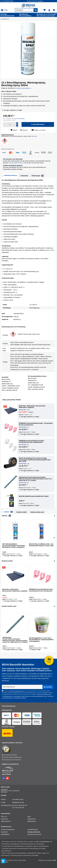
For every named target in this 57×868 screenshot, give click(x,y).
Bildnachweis (32, 821)
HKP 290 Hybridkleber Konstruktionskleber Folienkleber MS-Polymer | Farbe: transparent (14, 546)
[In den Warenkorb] (38, 124)
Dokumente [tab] (24, 176)
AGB (34, 694)
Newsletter (4, 832)
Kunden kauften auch (37, 512)
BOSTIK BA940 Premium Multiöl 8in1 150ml (34, 496)
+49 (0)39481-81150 (8, 1)
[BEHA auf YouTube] (7, 779)
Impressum (4, 819)
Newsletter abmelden (21, 698)
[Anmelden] (48, 687)
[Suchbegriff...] (26, 10)
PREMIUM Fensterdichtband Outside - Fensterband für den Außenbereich (32, 442)
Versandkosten (45, 842)
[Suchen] (36, 10)
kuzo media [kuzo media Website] (52, 860)
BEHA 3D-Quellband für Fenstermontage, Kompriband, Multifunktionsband (35, 460)
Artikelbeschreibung (10, 175)
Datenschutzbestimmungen (17, 691)
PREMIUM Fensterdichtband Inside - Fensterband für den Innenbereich (36, 424)
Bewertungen (38, 176)
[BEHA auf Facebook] (4, 779)
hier (37, 855)
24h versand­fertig (25, 15)
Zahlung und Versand (34, 834)
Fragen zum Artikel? (39, 130)
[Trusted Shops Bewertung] (28, 749)
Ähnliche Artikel (22, 512)
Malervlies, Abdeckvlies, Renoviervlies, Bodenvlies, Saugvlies (32, 407)
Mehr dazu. (35, 136)
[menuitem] (14, 1)
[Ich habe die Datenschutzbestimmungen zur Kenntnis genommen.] (3, 691)
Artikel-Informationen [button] (24, 88)
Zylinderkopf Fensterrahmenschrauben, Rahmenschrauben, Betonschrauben (35, 479)
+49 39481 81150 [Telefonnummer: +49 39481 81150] (18, 799)
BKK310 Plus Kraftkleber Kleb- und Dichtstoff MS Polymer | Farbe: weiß (41, 545)
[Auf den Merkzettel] (14, 130)
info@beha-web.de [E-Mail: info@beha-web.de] (18, 802)
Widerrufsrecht (6, 821)
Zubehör (8, 512)
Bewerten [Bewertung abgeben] (24, 130)
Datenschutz (32, 819)
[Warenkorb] (54, 10)
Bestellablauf (5, 834)
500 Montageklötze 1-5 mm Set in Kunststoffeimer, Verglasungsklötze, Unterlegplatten (41, 640)
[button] (23, 73)
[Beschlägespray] (5, 19)
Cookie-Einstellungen (8, 830)
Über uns (4, 816)
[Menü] (5, 10)
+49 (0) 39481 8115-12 (16, 163)
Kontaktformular (33, 830)
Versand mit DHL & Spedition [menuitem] (35, 1)
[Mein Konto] (49, 10)
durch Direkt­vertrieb (7, 15)
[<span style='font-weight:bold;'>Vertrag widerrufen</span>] (41, 832)
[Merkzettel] (45, 10)
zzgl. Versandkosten (20, 119)
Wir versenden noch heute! (47, 15)
